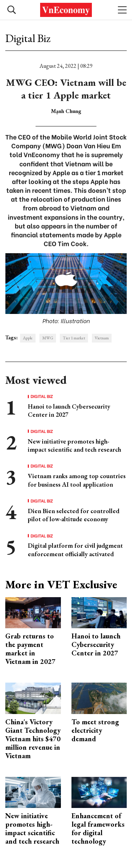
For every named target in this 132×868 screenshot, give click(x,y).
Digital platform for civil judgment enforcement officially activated (75, 549)
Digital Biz (28, 38)
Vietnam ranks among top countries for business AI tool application (77, 480)
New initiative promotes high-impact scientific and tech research (74, 445)
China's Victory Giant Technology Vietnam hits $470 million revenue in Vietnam (33, 739)
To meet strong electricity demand (95, 730)
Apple (28, 338)
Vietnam (102, 338)
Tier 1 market (74, 338)
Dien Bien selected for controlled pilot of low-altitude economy (74, 515)
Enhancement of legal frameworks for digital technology (98, 828)
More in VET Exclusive (61, 584)
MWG (48, 338)
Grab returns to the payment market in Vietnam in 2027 (30, 649)
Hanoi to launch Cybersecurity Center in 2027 (96, 644)
